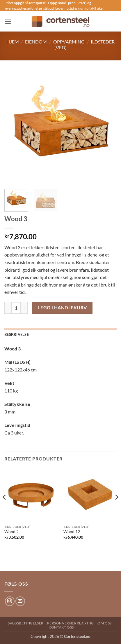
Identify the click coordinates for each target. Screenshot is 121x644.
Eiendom (36, 42)
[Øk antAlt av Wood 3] (24, 308)
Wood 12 (72, 532)
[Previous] (5, 509)
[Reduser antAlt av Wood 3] (8, 308)
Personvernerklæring (71, 623)
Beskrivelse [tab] (17, 334)
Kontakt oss (61, 627)
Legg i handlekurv (63, 308)
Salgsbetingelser (26, 623)
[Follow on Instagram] (10, 601)
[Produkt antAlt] (16, 308)
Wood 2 (11, 532)
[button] (8, 21)
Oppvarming (69, 42)
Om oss (105, 623)
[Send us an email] (20, 601)
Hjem (13, 42)
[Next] (116, 509)
